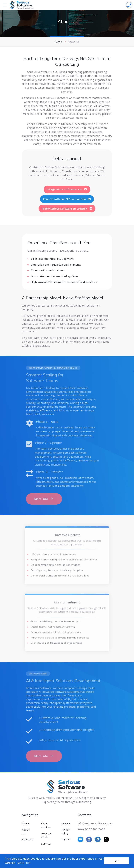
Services (47, 844)
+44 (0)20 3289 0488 (91, 829)
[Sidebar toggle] (129, 5)
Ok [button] (117, 861)
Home (58, 42)
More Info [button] (24, 863)
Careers (66, 823)
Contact (66, 839)
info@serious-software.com (95, 823)
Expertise (28, 839)
